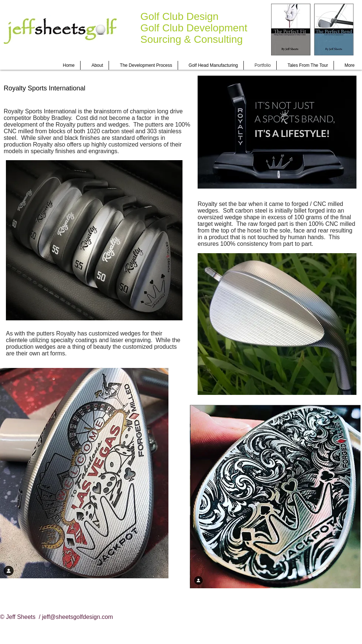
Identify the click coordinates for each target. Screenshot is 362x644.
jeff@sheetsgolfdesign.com (78, 617)
